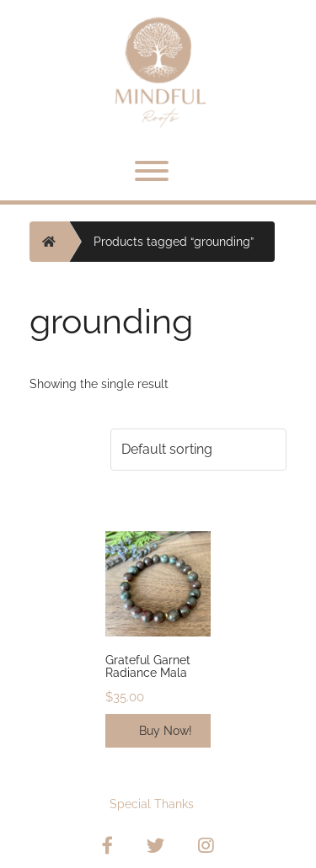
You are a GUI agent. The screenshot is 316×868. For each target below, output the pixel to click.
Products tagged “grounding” (174, 242)
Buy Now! (166, 731)
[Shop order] (198, 450)
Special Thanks (152, 804)
